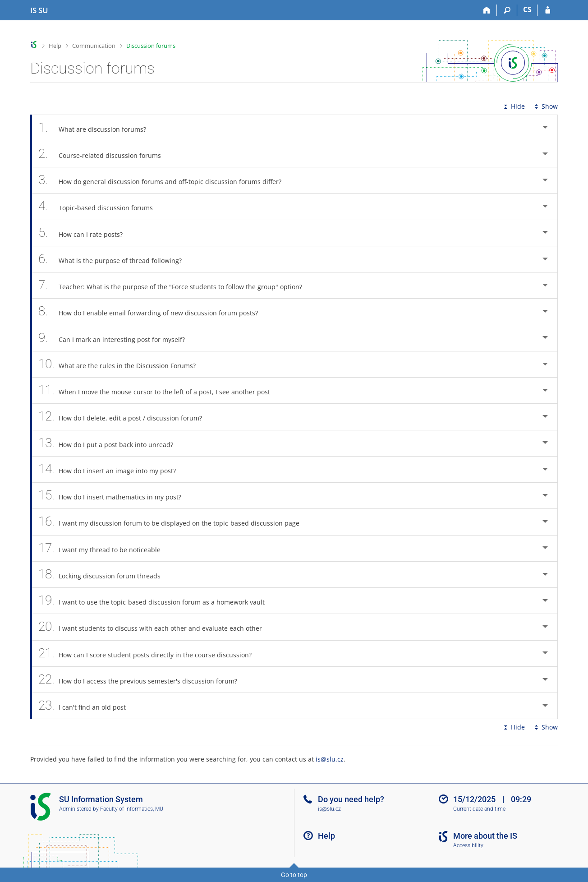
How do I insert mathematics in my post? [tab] (115, 496)
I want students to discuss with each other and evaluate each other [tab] (155, 627)
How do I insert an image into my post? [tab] (112, 469)
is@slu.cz (330, 759)
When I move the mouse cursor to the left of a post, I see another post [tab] (159, 390)
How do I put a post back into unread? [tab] (111, 443)
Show (545, 106)
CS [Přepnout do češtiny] (527, 9)
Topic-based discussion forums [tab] (101, 206)
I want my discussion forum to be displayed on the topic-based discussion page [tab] (174, 522)
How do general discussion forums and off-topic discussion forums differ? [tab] (165, 180)
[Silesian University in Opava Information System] (39, 10)
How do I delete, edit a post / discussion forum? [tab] (125, 417)
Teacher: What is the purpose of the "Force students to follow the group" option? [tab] (175, 285)
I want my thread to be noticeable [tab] (104, 548)
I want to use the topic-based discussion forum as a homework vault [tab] (156, 601)
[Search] (507, 10)
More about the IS (485, 836)
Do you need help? (351, 799)
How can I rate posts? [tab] (85, 233)
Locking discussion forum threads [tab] (104, 575)
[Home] (487, 10)
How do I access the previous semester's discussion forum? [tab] (143, 680)
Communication (94, 46)
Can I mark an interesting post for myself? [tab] (117, 338)
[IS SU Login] (548, 10)
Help (55, 46)
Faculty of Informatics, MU (132, 809)
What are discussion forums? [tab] (97, 128)
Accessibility (468, 845)
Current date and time (479, 809)
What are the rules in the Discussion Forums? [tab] (122, 364)
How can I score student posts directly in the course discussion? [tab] (150, 653)
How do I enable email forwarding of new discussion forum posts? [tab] (153, 312)
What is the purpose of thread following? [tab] (115, 259)
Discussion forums (151, 46)
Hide (513, 106)
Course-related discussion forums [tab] (105, 154)
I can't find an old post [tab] (87, 706)
